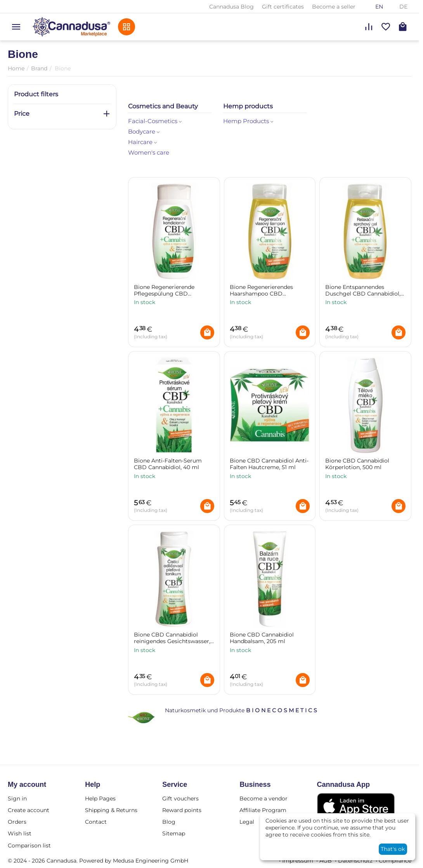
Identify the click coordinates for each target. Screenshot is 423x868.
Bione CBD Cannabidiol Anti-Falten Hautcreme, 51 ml (269, 464)
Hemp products (248, 106)
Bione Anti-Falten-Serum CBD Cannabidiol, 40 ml (168, 464)
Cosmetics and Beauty (163, 106)
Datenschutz (355, 861)
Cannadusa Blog (231, 7)
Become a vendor (264, 798)
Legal (247, 822)
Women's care (149, 152)
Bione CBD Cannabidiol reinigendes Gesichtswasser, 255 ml (172, 638)
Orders (17, 822)
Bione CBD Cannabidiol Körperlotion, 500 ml (357, 464)
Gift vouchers (180, 798)
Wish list (20, 833)
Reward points (182, 810)
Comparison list (29, 845)
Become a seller (334, 7)
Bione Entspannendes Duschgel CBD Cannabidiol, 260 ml (363, 290)
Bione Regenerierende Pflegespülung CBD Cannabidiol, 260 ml (164, 290)
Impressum (298, 861)
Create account (29, 810)
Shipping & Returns (111, 810)
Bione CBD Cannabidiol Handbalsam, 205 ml (262, 638)
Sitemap (174, 833)
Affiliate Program (263, 810)
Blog (169, 822)
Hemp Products (249, 121)
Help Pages (100, 798)
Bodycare (145, 131)
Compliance (395, 861)
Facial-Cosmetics (156, 121)
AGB (326, 861)
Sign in (17, 798)
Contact (96, 822)
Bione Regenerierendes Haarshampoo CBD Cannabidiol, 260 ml (261, 290)
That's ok (393, 849)
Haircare (143, 142)
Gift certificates (283, 7)
